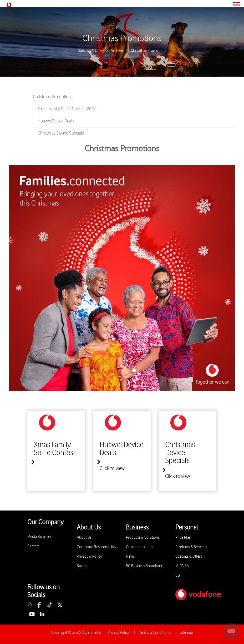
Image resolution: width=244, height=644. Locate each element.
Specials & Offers (91, 51)
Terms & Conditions (155, 633)
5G (178, 575)
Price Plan (183, 538)
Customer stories (139, 547)
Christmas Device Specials (61, 133)
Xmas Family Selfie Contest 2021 (67, 109)
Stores (82, 566)
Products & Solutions (143, 538)
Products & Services (191, 547)
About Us (84, 538)
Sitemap (186, 633)
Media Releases (39, 537)
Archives (118, 51)
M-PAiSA (182, 566)
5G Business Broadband (145, 566)
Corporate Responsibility (96, 547)
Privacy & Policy (89, 556)
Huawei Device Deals (56, 121)
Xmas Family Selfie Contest (55, 449)
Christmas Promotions (122, 38)
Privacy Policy (119, 633)
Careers (33, 546)
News (130, 556)
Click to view (112, 469)
